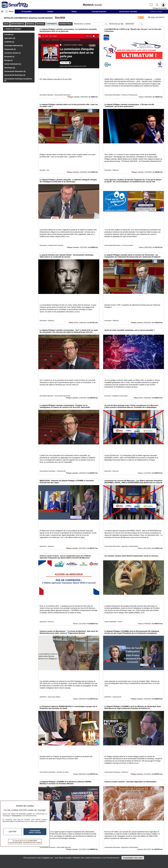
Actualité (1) (9, 35)
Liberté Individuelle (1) (13, 64)
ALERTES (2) (9, 42)
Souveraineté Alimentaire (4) (15, 71)
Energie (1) (8, 60)
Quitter (13, 832)
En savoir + (68, 850)
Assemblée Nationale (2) (13, 46)
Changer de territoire (160, 8)
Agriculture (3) (10, 38)
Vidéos (74, 12)
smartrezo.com (28, 848)
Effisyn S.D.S (73, 287)
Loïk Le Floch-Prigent (71, 817)
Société (59, 18)
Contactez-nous (70, 848)
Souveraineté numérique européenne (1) (18, 80)
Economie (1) (9, 57)
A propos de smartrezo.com (75, 853)
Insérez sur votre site (154, 824)
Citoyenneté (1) (10, 49)
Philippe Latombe (73, 88)
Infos (112, 848)
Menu (11, 11)
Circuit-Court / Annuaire (128, 12)
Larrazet (140, 751)
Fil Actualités (27, 12)
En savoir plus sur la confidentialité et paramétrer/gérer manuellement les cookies (25, 842)
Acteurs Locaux (156, 12)
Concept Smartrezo (99, 12)
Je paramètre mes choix (133, 858)
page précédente (156, 17)
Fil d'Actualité (138, 817)
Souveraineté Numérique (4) (15, 75)
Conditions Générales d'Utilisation (119, 850)
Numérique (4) (10, 68)
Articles (50, 12)
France (141, 88)
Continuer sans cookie (35, 832)
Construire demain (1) (12, 53)
